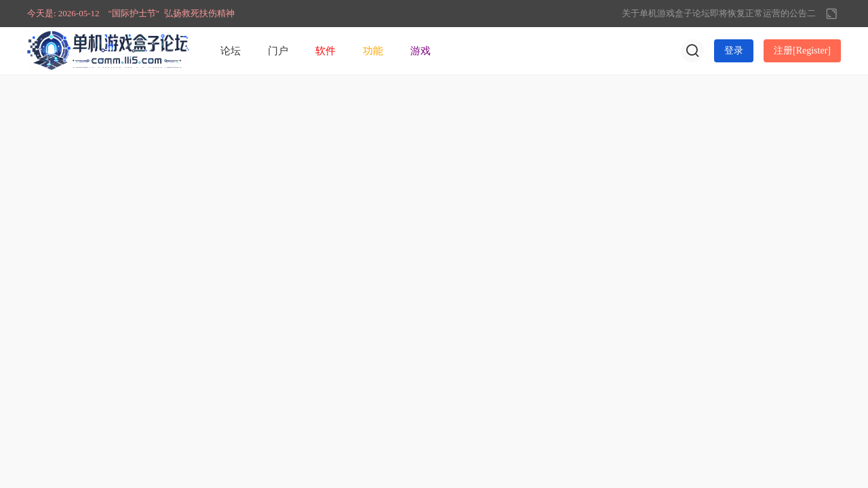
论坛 (231, 51)
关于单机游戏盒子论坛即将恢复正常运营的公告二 (719, 13)
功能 (373, 51)
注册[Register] (802, 50)
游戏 (420, 51)
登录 (734, 50)
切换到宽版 (831, 14)
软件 (325, 51)
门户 (278, 51)
